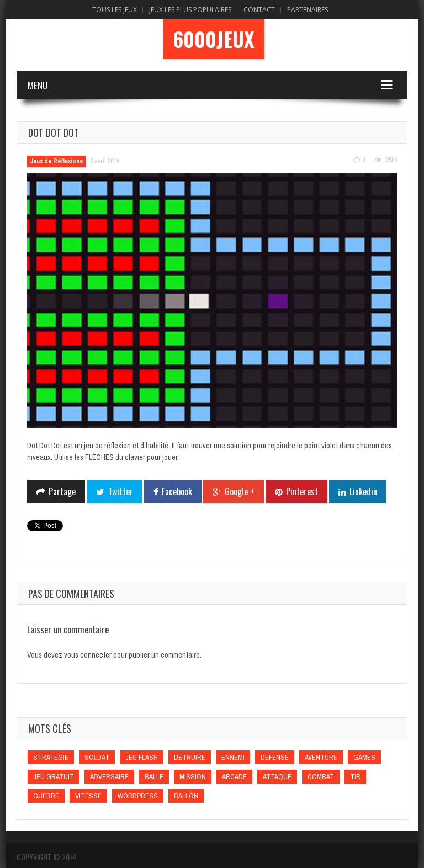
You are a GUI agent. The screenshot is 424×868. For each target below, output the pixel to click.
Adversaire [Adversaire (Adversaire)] (109, 777)
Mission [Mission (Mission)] (193, 777)
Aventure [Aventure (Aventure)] (321, 757)
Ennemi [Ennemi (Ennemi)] (233, 757)
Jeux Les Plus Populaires (190, 10)
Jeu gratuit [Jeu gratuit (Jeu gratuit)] (54, 777)
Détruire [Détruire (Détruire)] (190, 757)
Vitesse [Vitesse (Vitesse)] (88, 796)
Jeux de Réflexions (56, 161)
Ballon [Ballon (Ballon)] (186, 796)
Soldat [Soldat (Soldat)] (97, 757)
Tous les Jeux (115, 10)
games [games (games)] (364, 757)
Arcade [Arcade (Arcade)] (234, 777)
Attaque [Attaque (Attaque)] (277, 777)
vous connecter (88, 655)
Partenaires (308, 10)
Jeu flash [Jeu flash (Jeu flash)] (142, 757)
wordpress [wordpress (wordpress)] (138, 796)
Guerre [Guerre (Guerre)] (46, 796)
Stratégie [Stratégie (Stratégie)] (51, 757)
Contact (259, 10)
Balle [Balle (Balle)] (154, 777)
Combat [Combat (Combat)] (321, 777)
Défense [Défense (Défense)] (275, 757)
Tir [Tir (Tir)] (355, 777)
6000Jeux (214, 39)
